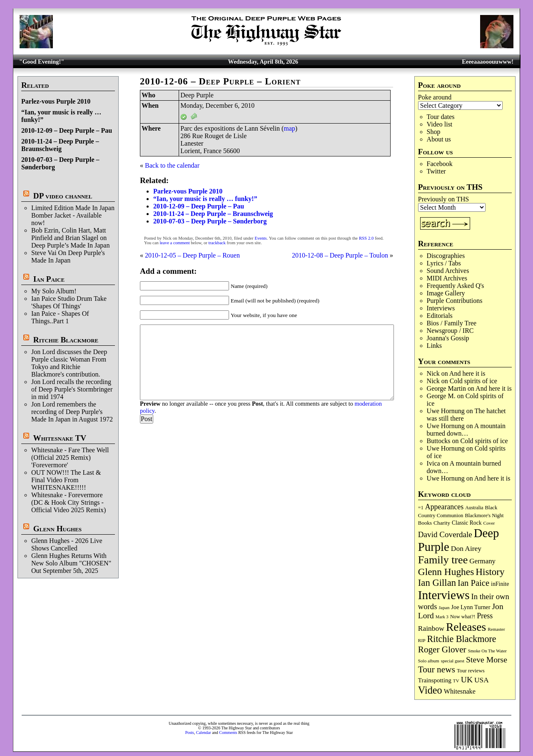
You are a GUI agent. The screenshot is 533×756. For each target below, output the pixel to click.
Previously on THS (443, 199)
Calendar (204, 732)
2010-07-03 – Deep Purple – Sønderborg (210, 221)
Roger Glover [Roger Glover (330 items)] (442, 649)
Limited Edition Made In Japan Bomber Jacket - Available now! (73, 215)
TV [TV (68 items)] (456, 681)
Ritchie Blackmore (66, 340)
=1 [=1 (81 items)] (421, 508)
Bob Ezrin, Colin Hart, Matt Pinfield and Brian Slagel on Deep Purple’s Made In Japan (70, 238)
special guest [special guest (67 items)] (453, 661)
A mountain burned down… (466, 430)
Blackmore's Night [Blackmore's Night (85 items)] (484, 516)
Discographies (446, 256)
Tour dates (441, 117)
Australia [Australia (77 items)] (474, 508)
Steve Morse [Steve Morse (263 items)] (487, 659)
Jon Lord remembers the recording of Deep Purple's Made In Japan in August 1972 (72, 412)
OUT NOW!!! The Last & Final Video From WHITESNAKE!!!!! (66, 480)
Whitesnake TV (60, 438)
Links (434, 346)
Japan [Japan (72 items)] (444, 607)
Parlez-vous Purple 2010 (56, 101)
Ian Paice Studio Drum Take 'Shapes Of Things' (69, 302)
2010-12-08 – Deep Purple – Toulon (340, 255)
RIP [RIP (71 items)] (422, 640)
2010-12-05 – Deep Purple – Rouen (192, 255)
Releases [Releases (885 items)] (466, 627)
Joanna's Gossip (448, 338)
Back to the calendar (172, 165)
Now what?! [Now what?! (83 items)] (463, 617)
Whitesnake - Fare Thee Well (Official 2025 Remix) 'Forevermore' (70, 457)
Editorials (440, 316)
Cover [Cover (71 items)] (489, 523)
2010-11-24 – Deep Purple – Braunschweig (60, 145)
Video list (440, 124)
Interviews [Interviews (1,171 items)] (444, 595)
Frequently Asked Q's (456, 286)
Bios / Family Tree (452, 323)
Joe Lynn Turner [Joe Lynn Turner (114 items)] (471, 607)
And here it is (467, 373)
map (289, 128)
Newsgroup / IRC (450, 331)
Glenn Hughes (57, 529)
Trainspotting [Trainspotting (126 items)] (435, 680)
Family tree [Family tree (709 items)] (443, 560)
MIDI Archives (447, 278)
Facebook (440, 164)
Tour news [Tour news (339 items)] (437, 669)
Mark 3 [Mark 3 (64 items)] (442, 617)
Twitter (436, 171)
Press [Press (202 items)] (485, 616)
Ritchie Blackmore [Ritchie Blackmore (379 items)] (462, 639)
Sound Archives (448, 271)
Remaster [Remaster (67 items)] (496, 629)
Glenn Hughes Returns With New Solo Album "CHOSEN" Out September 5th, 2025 (71, 563)
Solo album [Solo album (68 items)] (429, 661)
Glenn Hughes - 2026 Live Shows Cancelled (67, 544)
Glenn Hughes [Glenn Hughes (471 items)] (446, 572)
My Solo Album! (54, 291)
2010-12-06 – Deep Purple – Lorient (220, 81)
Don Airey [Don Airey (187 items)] (466, 548)
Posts (190, 732)
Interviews (441, 308)
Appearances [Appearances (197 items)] (444, 507)
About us (439, 139)
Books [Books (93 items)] (425, 523)
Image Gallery (446, 293)
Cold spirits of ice (473, 381)
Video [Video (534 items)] (430, 690)
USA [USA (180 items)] (482, 680)
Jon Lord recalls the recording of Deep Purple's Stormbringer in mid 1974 (72, 389)
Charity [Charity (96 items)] (442, 523)
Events (260, 238)
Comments (228, 732)
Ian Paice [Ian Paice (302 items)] (473, 583)
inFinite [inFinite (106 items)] (500, 584)
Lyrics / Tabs (444, 263)
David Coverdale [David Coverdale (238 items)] (445, 534)
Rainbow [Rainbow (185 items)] (431, 628)
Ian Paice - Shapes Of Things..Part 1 (60, 317)
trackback (217, 243)
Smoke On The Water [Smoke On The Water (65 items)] (487, 651)
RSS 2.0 (366, 238)
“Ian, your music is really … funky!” (205, 199)
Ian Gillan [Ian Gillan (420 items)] (437, 583)
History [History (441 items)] (490, 572)
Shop (434, 132)
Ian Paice (49, 279)
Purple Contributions (455, 301)
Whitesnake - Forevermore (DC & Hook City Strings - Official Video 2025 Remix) (68, 502)
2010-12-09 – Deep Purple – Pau (67, 130)
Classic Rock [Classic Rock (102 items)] (467, 523)
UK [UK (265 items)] (467, 679)
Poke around (435, 97)
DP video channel (63, 196)
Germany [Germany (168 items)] (482, 561)
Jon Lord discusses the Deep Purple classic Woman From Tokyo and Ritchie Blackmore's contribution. (69, 363)
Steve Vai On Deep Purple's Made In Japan (68, 257)
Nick (433, 373)
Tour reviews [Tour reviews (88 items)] (471, 671)
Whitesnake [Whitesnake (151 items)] (460, 691)
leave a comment (174, 243)
